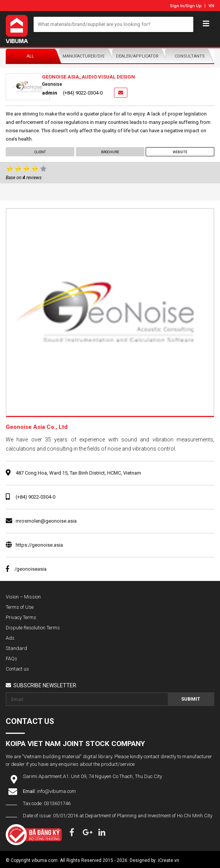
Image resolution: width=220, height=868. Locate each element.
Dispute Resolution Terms (33, 628)
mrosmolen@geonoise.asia (46, 521)
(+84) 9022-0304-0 (35, 497)
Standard (16, 648)
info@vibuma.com (56, 791)
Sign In (177, 6)
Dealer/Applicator (137, 56)
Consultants (190, 56)
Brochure (110, 152)
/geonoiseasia (26, 569)
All (30, 56)
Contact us (17, 669)
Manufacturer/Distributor (85, 56)
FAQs (11, 659)
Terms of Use (20, 607)
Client (40, 152)
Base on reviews (24, 178)
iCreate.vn (169, 860)
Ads (10, 638)
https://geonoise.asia (39, 545)
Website (180, 152)
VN (211, 6)
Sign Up (194, 6)
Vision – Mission (23, 597)
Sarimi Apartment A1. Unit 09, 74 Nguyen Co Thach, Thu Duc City (92, 776)
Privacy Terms (21, 617)
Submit (191, 699)
